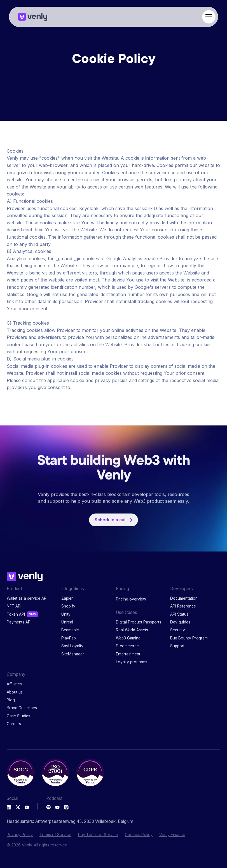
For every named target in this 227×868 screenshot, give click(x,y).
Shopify (68, 606)
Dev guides (180, 622)
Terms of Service (55, 835)
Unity (66, 614)
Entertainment (128, 654)
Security (178, 630)
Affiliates (14, 684)
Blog (11, 700)
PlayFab (69, 638)
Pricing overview (131, 599)
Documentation (184, 598)
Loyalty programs (132, 662)
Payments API (19, 622)
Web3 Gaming (128, 638)
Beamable (70, 630)
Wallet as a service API (27, 598)
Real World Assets (132, 630)
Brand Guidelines (22, 708)
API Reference (183, 606)
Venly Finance (172, 835)
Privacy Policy (20, 835)
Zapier (67, 598)
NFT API (14, 606)
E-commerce (127, 646)
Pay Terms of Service (98, 835)
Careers (14, 724)
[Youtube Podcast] (57, 807)
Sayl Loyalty (72, 646)
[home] (33, 17)
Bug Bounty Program (189, 638)
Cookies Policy (139, 835)
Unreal (67, 622)
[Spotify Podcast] (48, 807)
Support (177, 646)
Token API (16, 614)
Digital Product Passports (139, 622)
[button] (208, 17)
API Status (179, 614)
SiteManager (73, 654)
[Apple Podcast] (66, 807)
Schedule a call (111, 524)
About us (15, 692)
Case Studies (18, 716)
